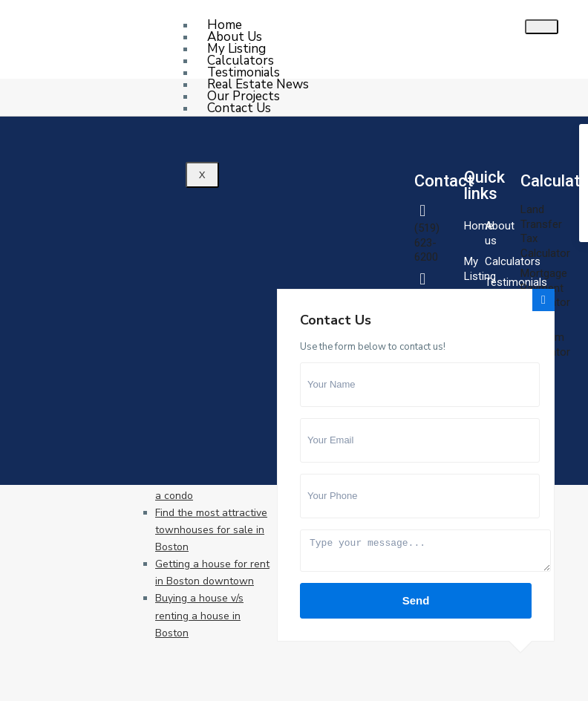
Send (416, 600)
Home (479, 226)
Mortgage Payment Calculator (545, 288)
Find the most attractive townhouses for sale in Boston (211, 530)
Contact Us (239, 108)
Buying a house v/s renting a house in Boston (199, 615)
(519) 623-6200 (427, 242)
